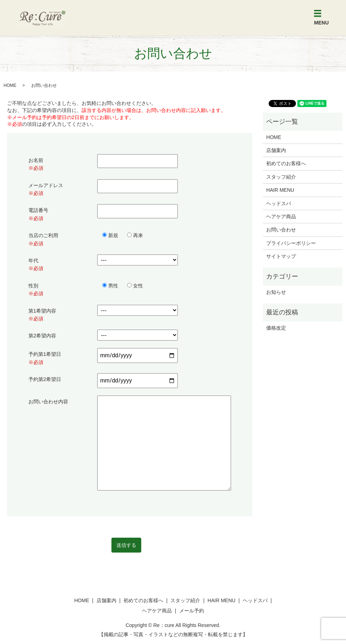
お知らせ (276, 292)
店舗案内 (276, 150)
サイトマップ (281, 256)
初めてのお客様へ (286, 163)
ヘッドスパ (279, 203)
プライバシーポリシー (291, 243)
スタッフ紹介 (281, 177)
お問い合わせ (281, 230)
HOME (10, 85)
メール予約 (192, 611)
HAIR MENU (280, 190)
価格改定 (276, 328)
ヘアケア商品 (281, 217)
